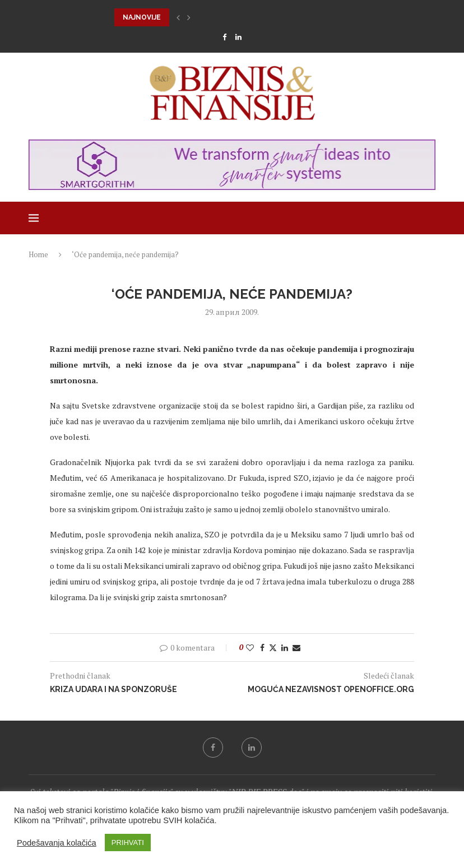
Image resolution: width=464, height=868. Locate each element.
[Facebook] (224, 37)
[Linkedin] (238, 37)
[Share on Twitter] (273, 647)
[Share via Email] (296, 647)
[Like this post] (250, 647)
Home (38, 254)
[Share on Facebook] (262, 647)
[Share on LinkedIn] (285, 647)
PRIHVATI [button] (128, 843)
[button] (178, 17)
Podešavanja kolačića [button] (57, 843)
